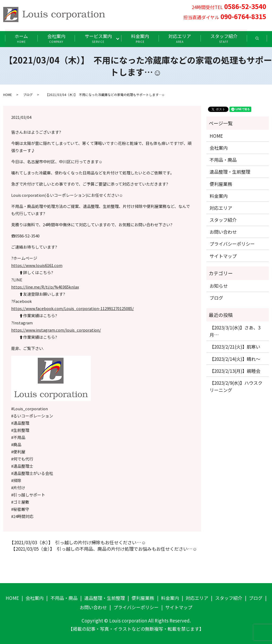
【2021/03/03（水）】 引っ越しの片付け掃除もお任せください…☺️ (76, 542)
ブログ (28, 94)
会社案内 (56, 38)
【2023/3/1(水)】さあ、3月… (235, 331)
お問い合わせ (223, 232)
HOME (8, 94)
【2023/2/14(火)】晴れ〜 (235, 359)
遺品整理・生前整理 (230, 172)
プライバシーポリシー (232, 244)
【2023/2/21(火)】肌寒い (235, 347)
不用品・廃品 (223, 160)
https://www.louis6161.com (37, 265)
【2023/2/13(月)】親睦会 (235, 371)
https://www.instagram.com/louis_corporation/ (56, 330)
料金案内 (141, 38)
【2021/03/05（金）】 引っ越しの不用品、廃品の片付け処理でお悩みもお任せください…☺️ (103, 549)
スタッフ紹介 (225, 38)
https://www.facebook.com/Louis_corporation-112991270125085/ (73, 308)
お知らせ (219, 286)
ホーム (20, 38)
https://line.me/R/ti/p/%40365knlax (45, 287)
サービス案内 (98, 38)
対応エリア (180, 38)
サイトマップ (223, 256)
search (264, 40)
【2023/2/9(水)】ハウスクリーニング (236, 386)
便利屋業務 (221, 184)
